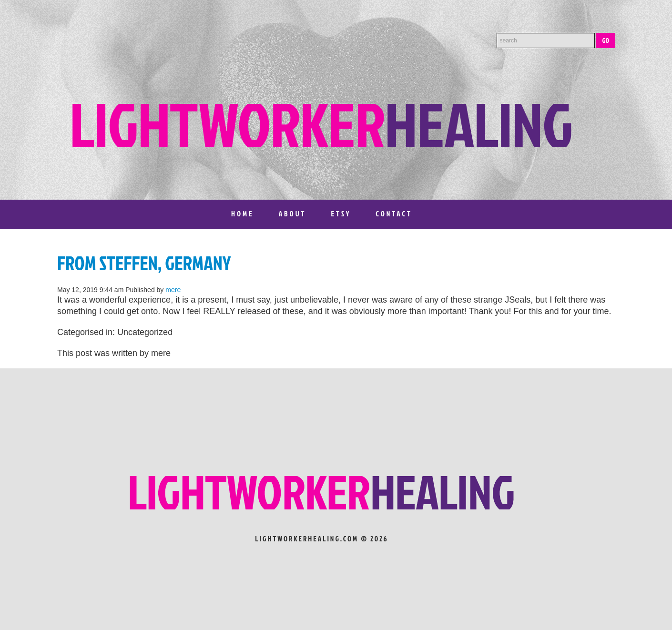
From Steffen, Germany (144, 263)
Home (243, 214)
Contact (394, 214)
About (293, 214)
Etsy (341, 214)
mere (173, 290)
